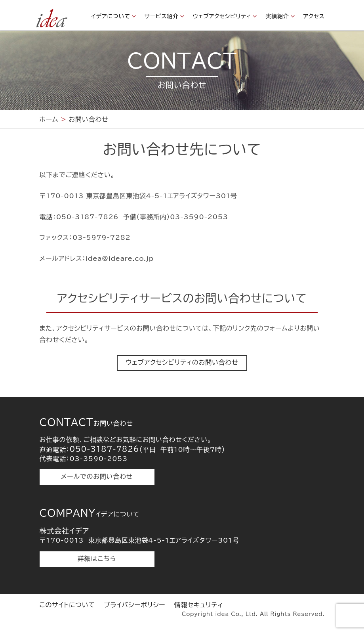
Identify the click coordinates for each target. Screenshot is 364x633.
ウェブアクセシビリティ (222, 16)
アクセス (314, 16)
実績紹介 (277, 16)
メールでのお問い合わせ (97, 476)
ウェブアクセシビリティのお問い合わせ (182, 362)
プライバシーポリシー (135, 605)
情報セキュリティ (199, 605)
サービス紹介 (162, 16)
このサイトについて (67, 605)
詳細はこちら (97, 558)
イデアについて (111, 16)
